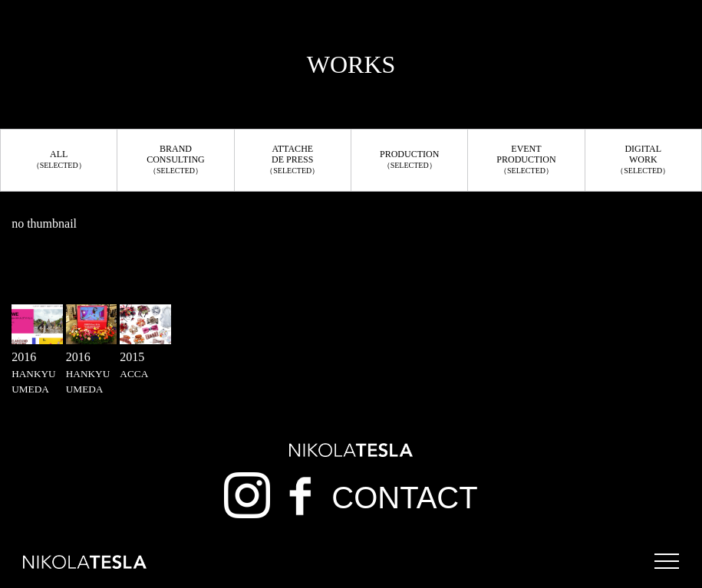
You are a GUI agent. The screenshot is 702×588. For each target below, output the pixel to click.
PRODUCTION (409, 159)
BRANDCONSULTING (176, 159)
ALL (59, 159)
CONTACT (404, 498)
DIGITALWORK (643, 159)
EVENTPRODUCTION (526, 159)
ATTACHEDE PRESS (292, 159)
